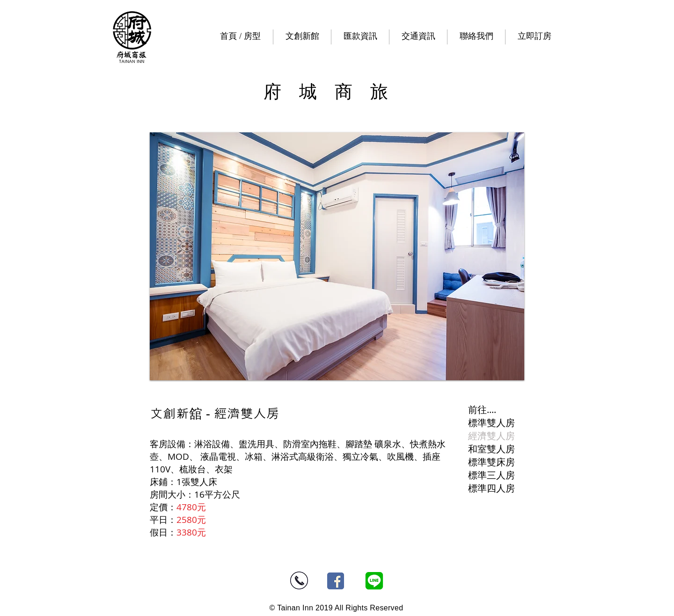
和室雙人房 (491, 449)
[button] (302, 37)
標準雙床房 (491, 462)
